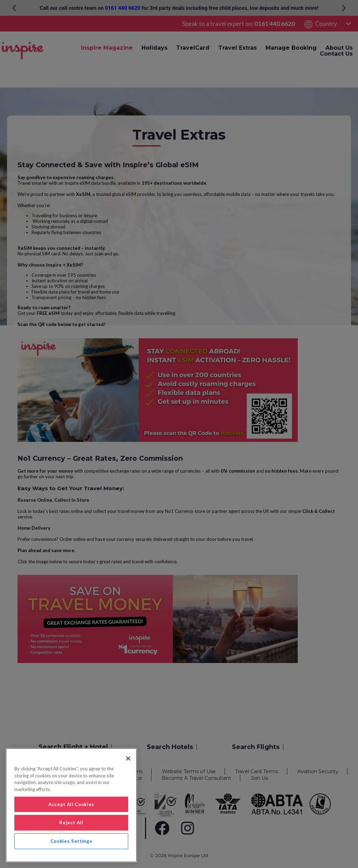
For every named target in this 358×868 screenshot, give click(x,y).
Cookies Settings (71, 841)
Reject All (71, 823)
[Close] (128, 758)
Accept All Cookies (71, 804)
